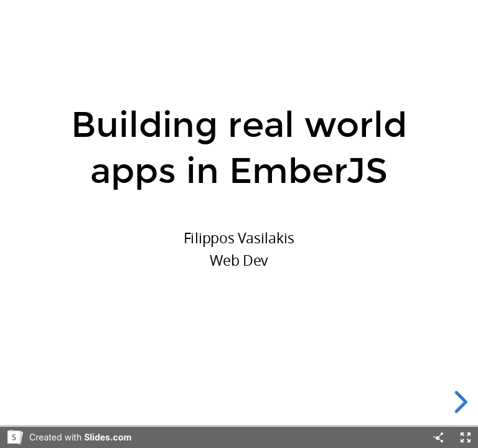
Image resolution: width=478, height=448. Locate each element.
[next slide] (465, 402)
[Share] (438, 437)
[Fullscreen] (466, 437)
